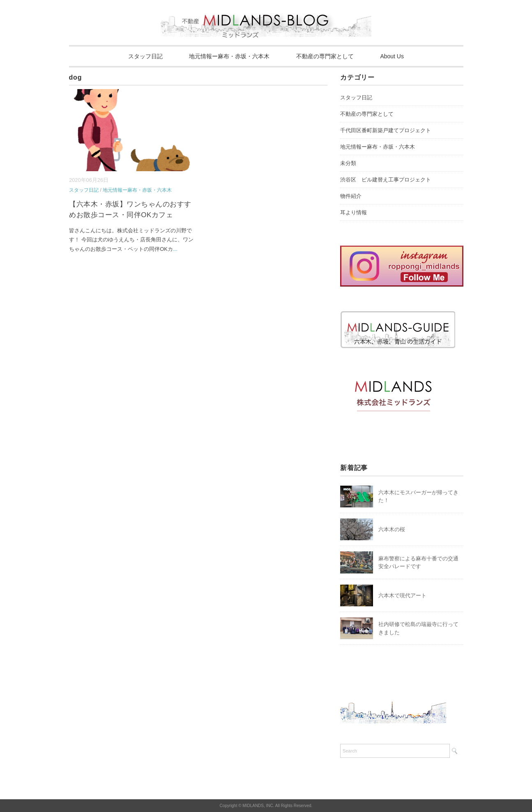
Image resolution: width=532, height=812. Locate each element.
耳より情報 (354, 212)
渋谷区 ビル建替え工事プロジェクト (386, 180)
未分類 (348, 163)
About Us (392, 56)
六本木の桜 (392, 529)
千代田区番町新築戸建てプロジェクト (386, 130)
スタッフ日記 (145, 56)
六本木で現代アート (402, 595)
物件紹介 (351, 196)
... (175, 249)
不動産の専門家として (325, 56)
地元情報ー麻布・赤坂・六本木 (229, 56)
